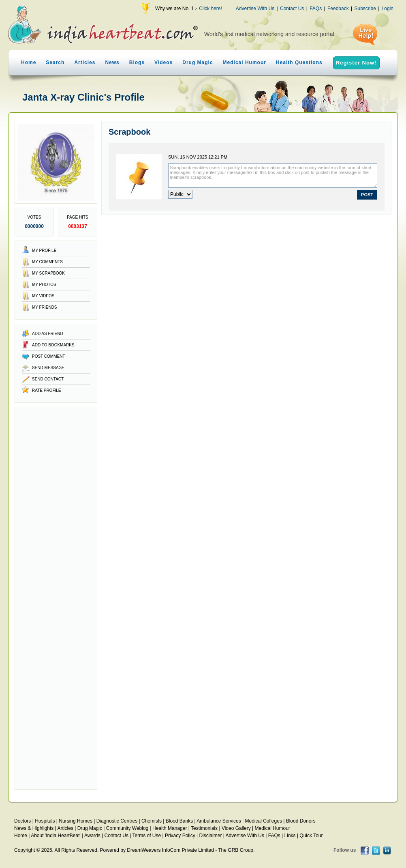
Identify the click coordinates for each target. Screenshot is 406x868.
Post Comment (48, 356)
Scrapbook (129, 132)
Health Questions (299, 62)
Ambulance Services (219, 821)
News (112, 62)
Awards (92, 836)
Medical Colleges (264, 821)
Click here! (210, 9)
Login (388, 9)
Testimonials (204, 828)
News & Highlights (34, 828)
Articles (85, 62)
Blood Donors (301, 821)
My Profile (44, 250)
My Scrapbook (48, 273)
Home (29, 62)
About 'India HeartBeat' (56, 836)
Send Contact (48, 379)
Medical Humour (245, 62)
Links (290, 836)
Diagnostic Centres (117, 821)
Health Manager (170, 828)
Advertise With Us (255, 9)
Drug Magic (198, 62)
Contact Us (292, 9)
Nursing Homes (76, 821)
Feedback (338, 9)
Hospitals (45, 821)
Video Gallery (236, 828)
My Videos (43, 296)
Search (55, 62)
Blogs (137, 62)
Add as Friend (48, 334)
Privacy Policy (180, 836)
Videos (163, 62)
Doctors (22, 821)
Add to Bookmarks (53, 345)
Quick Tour (311, 836)
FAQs (316, 9)
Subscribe (365, 9)
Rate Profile (47, 390)
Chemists (152, 821)
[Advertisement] (56, 598)
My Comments (47, 262)
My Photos (44, 285)
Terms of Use (146, 836)
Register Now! (356, 63)
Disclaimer (210, 836)
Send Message (48, 368)
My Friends (45, 307)
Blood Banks (179, 821)
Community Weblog (127, 828)
